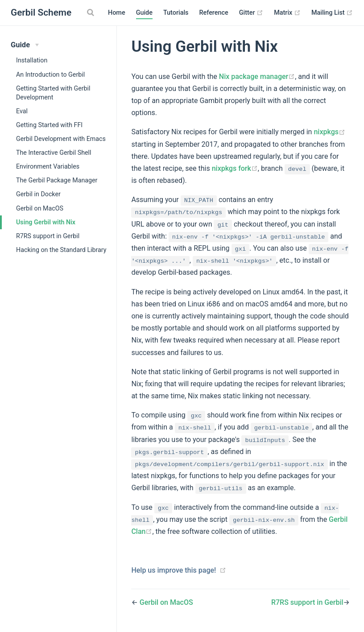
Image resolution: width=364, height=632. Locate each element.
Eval (22, 111)
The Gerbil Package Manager (57, 180)
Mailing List (332, 13)
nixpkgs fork (235, 168)
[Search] (91, 12)
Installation (32, 60)
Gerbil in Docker (38, 194)
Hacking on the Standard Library (61, 250)
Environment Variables (48, 166)
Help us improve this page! (174, 570)
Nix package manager (257, 76)
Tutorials (176, 13)
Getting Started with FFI (49, 125)
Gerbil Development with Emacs (61, 139)
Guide (144, 13)
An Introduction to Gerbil (50, 74)
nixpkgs (329, 132)
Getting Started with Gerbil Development (53, 93)
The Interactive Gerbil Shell (54, 153)
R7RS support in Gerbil (48, 236)
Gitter (251, 13)
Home (117, 13)
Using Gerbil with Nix (46, 222)
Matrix (287, 13)
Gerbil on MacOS (40, 208)
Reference (213, 13)
